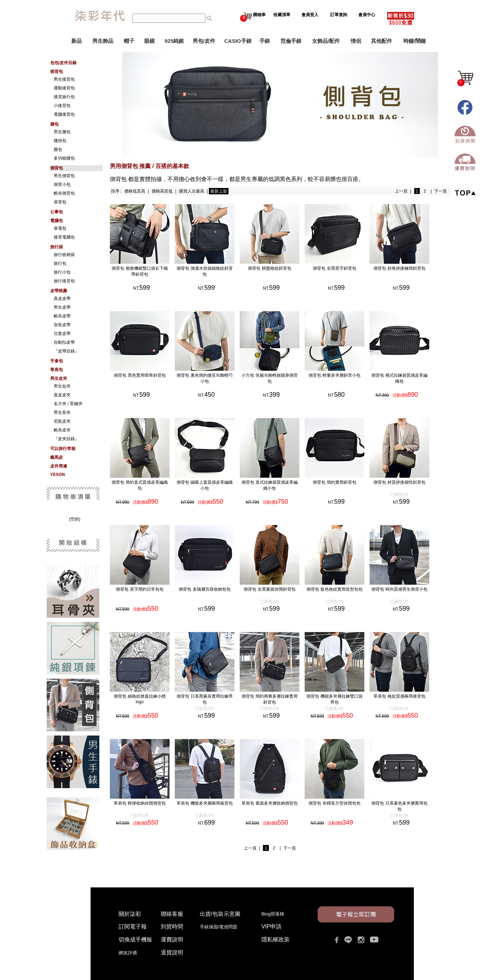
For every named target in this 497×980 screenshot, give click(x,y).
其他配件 (382, 41)
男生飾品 (103, 41)
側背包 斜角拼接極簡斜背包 (406, 268)
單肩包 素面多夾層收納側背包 (276, 803)
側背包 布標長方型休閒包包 (341, 803)
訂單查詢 (339, 15)
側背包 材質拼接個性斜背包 (406, 482)
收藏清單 (282, 15)
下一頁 (440, 191)
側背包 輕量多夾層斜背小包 (341, 375)
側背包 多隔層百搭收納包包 (211, 589)
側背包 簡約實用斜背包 (341, 482)
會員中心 (367, 15)
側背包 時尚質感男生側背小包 (406, 589)
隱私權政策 (276, 939)
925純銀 (174, 41)
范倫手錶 (291, 41)
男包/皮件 (204, 41)
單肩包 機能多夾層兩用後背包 (211, 803)
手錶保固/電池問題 (221, 927)
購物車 (253, 15)
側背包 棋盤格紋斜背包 (276, 268)
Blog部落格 (273, 914)
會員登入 (310, 15)
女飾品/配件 (326, 41)
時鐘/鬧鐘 (415, 41)
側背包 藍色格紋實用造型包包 (341, 589)
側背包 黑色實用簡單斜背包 (147, 375)
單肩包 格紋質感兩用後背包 (406, 696)
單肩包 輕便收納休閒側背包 (147, 803)
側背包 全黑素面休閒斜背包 (276, 589)
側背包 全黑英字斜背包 (341, 268)
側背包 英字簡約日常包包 (147, 589)
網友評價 (128, 953)
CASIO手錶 (238, 41)
